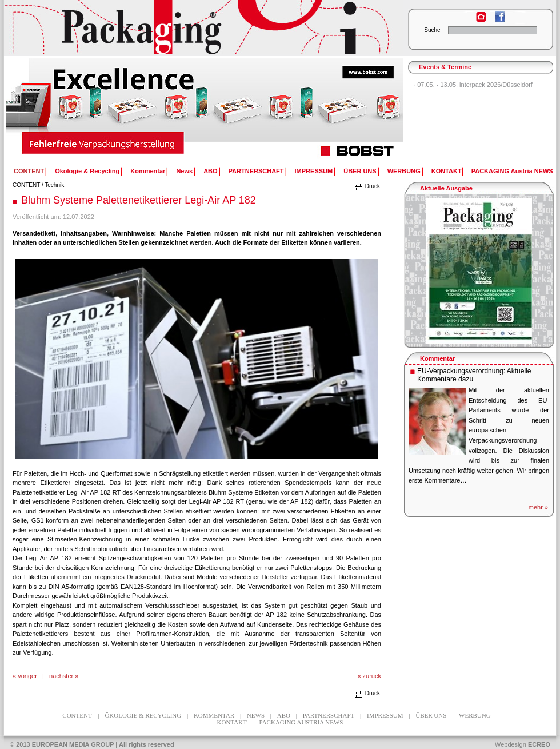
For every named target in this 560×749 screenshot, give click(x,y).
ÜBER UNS (360, 171)
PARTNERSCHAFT (256, 171)
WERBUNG (404, 171)
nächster (61, 676)
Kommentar (148, 171)
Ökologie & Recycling (87, 171)
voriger (27, 676)
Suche (432, 30)
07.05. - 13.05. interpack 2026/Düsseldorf (475, 85)
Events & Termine (445, 67)
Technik (54, 185)
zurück (372, 676)
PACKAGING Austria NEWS (512, 171)
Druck (367, 186)
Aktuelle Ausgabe (446, 188)
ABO (210, 171)
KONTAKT (447, 171)
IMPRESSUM (314, 171)
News (184, 171)
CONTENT (26, 185)
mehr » (538, 507)
